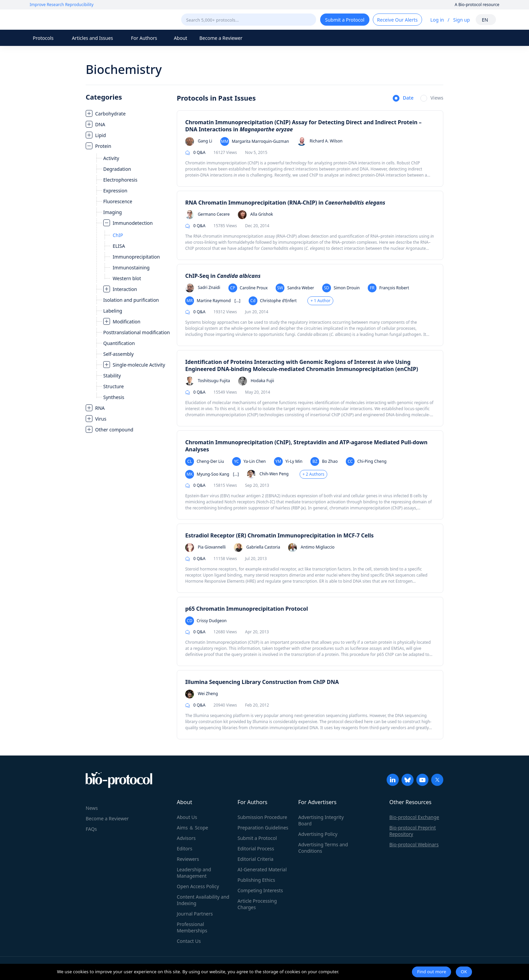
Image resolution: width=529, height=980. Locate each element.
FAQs (91, 829)
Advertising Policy (318, 834)
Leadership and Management (194, 873)
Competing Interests (260, 890)
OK (464, 972)
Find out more (431, 972)
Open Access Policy (198, 886)
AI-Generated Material (262, 869)
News (92, 808)
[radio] (403, 99)
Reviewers (188, 859)
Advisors (186, 838)
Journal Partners (195, 914)
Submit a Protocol (257, 838)
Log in (437, 20)
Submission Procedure (262, 817)
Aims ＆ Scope (192, 828)
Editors (185, 849)
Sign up (461, 20)
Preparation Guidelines (263, 828)
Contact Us (189, 941)
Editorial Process (256, 849)
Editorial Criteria (255, 859)
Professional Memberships (192, 927)
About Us (187, 817)
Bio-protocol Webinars (414, 844)
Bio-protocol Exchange (414, 817)
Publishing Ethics (256, 880)
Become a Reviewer (221, 38)
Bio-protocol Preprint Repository (413, 831)
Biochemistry (124, 69)
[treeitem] (128, 113)
